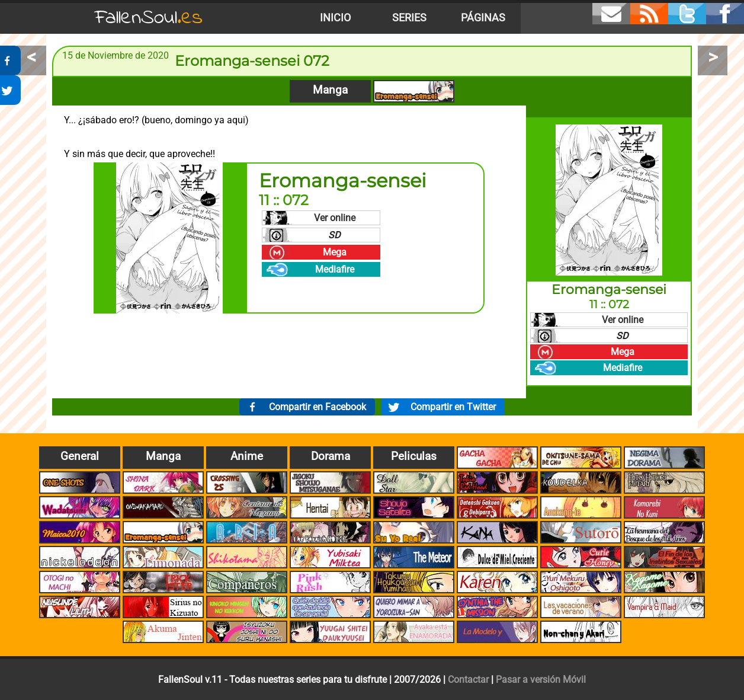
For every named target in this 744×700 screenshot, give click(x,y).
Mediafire (335, 269)
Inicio (335, 18)
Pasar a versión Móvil (541, 680)
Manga (330, 90)
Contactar (468, 680)
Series (409, 18)
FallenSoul (149, 18)
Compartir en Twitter (453, 407)
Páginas (483, 18)
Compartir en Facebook (318, 407)
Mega (335, 252)
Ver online (335, 218)
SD (334, 235)
